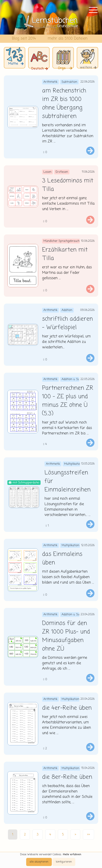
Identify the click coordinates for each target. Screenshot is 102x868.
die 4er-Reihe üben (67, 708)
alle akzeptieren (39, 862)
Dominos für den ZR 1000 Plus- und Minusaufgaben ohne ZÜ (66, 636)
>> (88, 835)
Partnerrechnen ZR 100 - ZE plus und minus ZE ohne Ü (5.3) (68, 401)
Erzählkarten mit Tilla (65, 254)
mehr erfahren (72, 855)
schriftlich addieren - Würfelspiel (67, 323)
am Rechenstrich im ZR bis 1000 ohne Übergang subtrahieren (64, 104)
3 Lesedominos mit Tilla (68, 185)
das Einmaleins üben (62, 559)
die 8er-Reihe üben (67, 777)
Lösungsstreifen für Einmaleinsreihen (68, 481)
